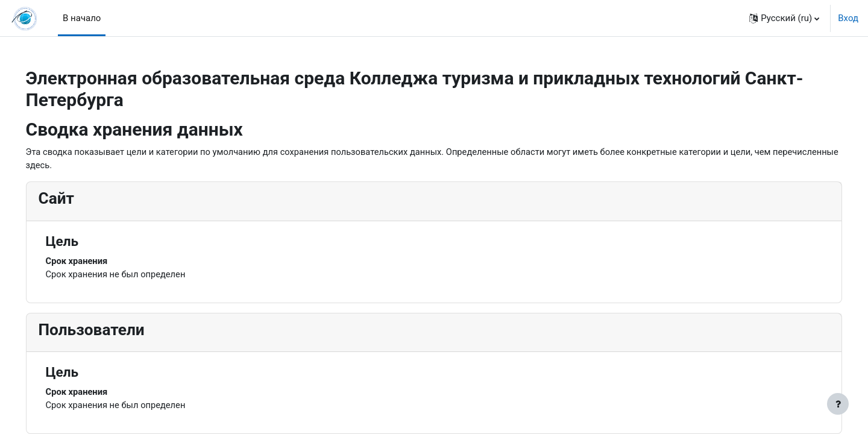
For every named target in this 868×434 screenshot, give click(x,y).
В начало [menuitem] (82, 18)
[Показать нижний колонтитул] (838, 404)
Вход (848, 18)
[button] (784, 18)
